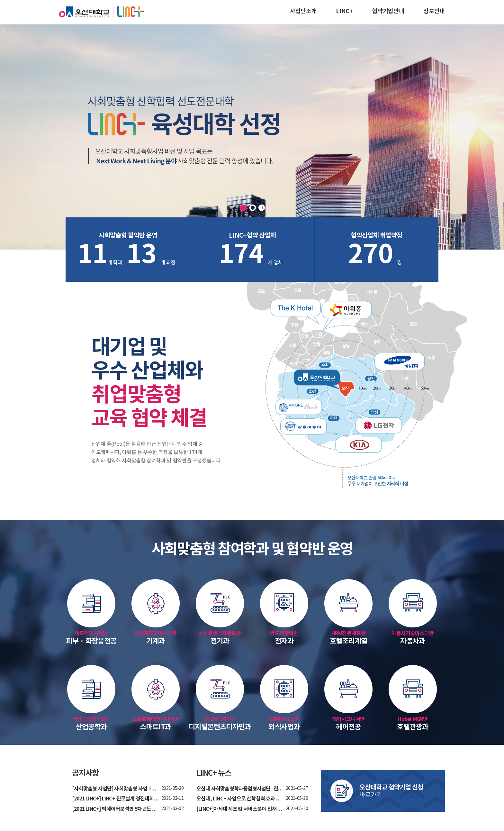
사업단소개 (303, 11)
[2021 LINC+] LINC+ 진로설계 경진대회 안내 (115, 799)
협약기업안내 (388, 11)
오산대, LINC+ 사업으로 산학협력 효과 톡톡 (240, 799)
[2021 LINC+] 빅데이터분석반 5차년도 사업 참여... (115, 809)
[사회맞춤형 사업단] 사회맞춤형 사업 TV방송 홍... (115, 789)
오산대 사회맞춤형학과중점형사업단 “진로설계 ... (240, 789)
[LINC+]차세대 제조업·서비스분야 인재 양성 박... (240, 809)
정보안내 (434, 11)
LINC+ (344, 11)
